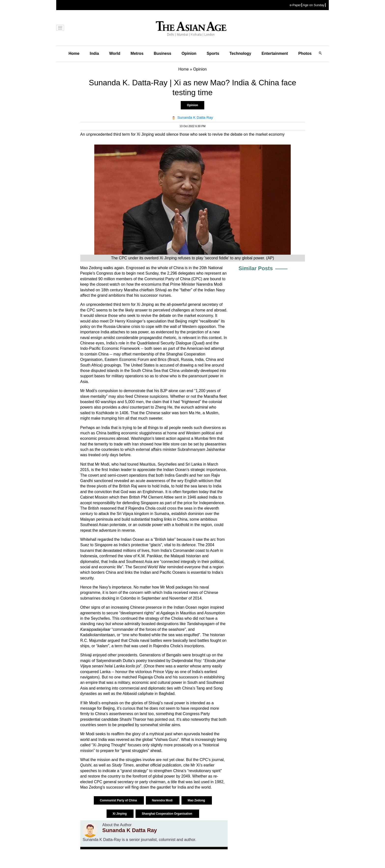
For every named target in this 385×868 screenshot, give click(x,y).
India (94, 53)
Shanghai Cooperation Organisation (167, 814)
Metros (137, 53)
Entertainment (275, 53)
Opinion (189, 53)
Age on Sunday (314, 5)
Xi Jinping (120, 814)
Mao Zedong (197, 800)
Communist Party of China (119, 800)
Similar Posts (256, 268)
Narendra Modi (163, 800)
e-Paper (295, 5)
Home (74, 53)
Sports (213, 53)
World (115, 53)
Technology (241, 53)
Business (162, 53)
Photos (305, 53)
